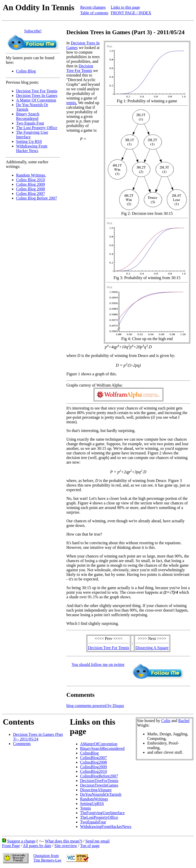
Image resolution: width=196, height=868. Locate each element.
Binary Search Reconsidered (28, 116)
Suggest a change (21, 841)
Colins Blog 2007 (30, 194)
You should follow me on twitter (98, 665)
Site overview (66, 846)
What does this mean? (63, 841)
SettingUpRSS (92, 804)
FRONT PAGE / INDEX (131, 13)
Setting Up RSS (29, 141)
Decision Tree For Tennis (37, 91)
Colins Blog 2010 (30, 180)
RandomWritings (94, 799)
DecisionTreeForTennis (99, 781)
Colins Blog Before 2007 (36, 198)
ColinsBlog (89, 753)
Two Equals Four (30, 123)
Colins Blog (26, 71)
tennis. (72, 103)
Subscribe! (33, 31)
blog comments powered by (95, 706)
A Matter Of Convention (36, 100)
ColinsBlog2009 (94, 767)
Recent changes (93, 7)
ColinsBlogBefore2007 (99, 776)
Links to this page (125, 7)
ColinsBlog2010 (94, 771)
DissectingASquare (96, 790)
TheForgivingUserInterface (102, 813)
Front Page (11, 846)
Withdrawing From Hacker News (32, 148)
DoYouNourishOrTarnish (101, 794)
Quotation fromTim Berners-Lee (47, 858)
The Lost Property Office (37, 128)
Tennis (85, 808)
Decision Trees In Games (37, 96)
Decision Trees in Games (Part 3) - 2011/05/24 (38, 737)
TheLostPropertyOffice (99, 817)
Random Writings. (31, 175)
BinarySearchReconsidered (102, 748)
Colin (166, 721)
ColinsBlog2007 (94, 758)
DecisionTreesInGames (99, 785)
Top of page (90, 846)
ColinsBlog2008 (94, 762)
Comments (22, 744)
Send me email (97, 841)
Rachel (184, 721)
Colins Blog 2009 (30, 184)
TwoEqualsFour (93, 822)
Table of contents (94, 13)
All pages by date (37, 846)
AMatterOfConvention (99, 744)
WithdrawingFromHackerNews (106, 827)
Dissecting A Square (152, 648)
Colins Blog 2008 (30, 189)
